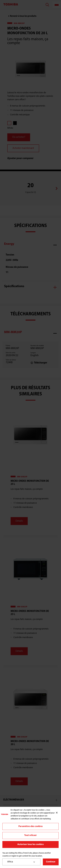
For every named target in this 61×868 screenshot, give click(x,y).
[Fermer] (57, 813)
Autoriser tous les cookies (30, 844)
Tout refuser (31, 835)
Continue (51, 862)
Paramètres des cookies (31, 826)
